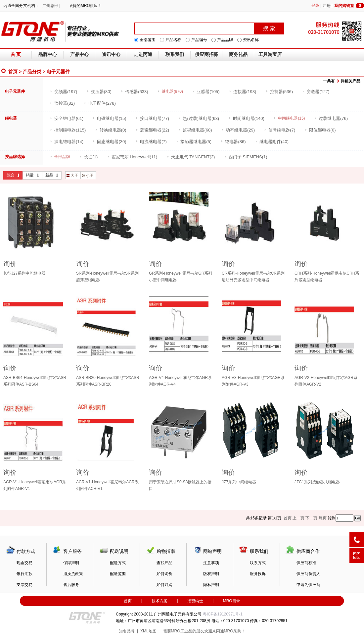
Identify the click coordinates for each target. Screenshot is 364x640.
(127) (316, 92)
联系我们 (175, 54)
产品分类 (32, 72)
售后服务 (71, 585)
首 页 (16, 54)
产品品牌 (225, 40)
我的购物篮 (349, 6)
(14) (67, 142)
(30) (109, 142)
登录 (315, 6)
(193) (243, 92)
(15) (109, 118)
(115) (68, 130)
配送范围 (118, 574)
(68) (195, 130)
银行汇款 (24, 574)
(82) (62, 103)
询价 (10, 264)
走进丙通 (143, 54)
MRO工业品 (182, 631)
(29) (238, 130)
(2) (191, 157)
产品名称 (173, 40)
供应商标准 (306, 563)
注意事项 (211, 563)
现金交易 (24, 563)
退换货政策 (73, 574)
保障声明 (71, 563)
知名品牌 (127, 631)
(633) (134, 92)
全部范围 (148, 40)
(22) (152, 130)
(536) (279, 92)
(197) (64, 92)
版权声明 (211, 574)
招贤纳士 (195, 601)
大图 (72, 176)
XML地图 (148, 631)
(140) (247, 118)
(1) (89, 157)
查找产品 (164, 563)
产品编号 (199, 40)
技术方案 (159, 601)
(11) (132, 157)
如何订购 (164, 585)
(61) (67, 118)
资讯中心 (111, 54)
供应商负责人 (308, 574)
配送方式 (118, 563)
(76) (331, 118)
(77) (152, 118)
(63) (199, 118)
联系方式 (258, 563)
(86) (233, 142)
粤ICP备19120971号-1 (223, 614)
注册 (327, 6)
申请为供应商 (308, 585)
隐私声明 (211, 585)
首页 (13, 72)
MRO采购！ (235, 631)
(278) (100, 103)
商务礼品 (238, 54)
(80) (99, 92)
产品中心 (79, 54)
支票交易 (24, 585)
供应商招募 (206, 54)
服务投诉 (258, 574)
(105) (206, 92)
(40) (272, 142)
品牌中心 (48, 54)
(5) (194, 142)
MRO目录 (232, 601)
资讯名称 (251, 40)
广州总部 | (51, 6)
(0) (111, 130)
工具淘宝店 (270, 54)
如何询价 (164, 574)
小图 (88, 176)
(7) (280, 130)
